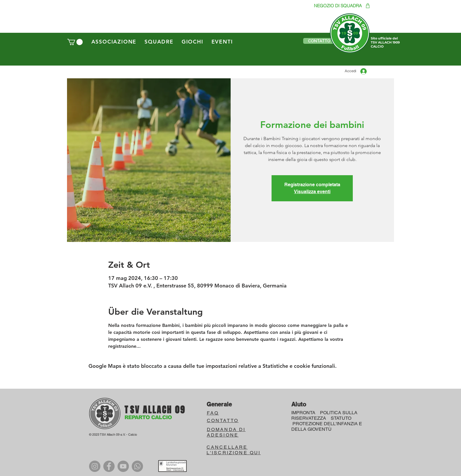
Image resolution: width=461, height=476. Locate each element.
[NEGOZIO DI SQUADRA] (337, 6)
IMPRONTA (303, 413)
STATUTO (341, 418)
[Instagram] (95, 466)
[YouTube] (123, 466)
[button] (75, 42)
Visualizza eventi (312, 192)
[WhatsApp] (137, 466)
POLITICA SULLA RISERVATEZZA (324, 415)
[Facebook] (109, 466)
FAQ (213, 413)
